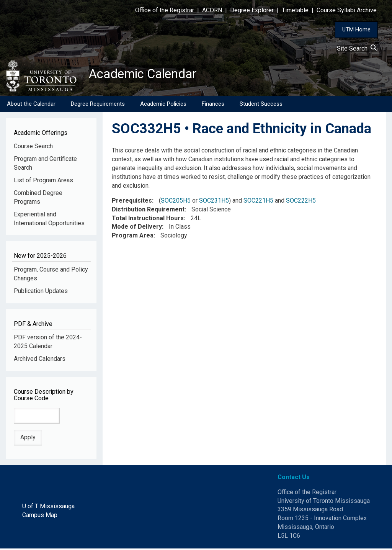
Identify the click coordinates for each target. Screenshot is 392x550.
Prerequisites (132, 202)
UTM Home (356, 29)
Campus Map (40, 516)
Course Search (33, 148)
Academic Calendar (149, 75)
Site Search (357, 48)
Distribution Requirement (148, 211)
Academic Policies (163, 105)
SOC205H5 (176, 202)
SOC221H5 (258, 202)
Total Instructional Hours (148, 219)
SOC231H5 (214, 202)
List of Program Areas (43, 182)
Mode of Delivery (137, 228)
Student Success (261, 105)
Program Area (133, 237)
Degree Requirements (98, 105)
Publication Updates (41, 292)
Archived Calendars (40, 360)
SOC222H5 (301, 202)
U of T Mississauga (48, 508)
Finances (213, 105)
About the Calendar (31, 105)
